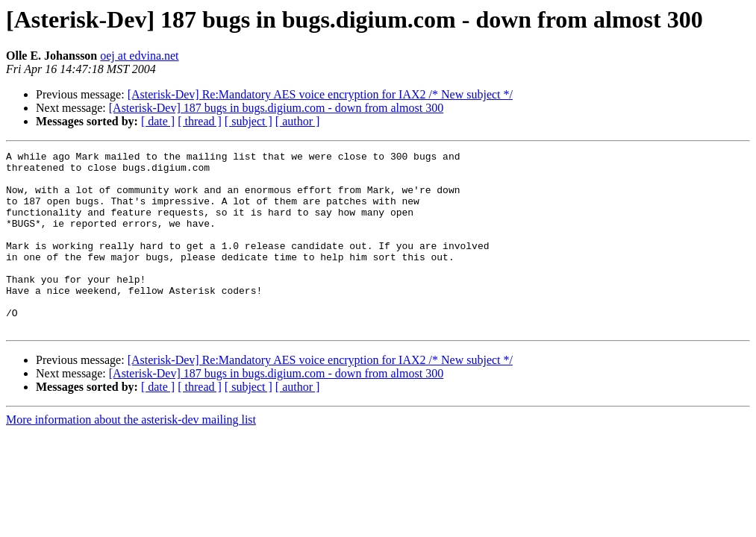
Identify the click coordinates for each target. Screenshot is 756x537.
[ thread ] (200, 121)
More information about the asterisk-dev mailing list (131, 455)
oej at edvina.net (139, 56)
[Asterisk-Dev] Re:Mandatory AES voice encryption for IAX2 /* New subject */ (320, 94)
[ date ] (158, 121)
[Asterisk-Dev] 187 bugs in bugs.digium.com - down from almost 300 (276, 108)
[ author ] (298, 121)
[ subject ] (249, 121)
